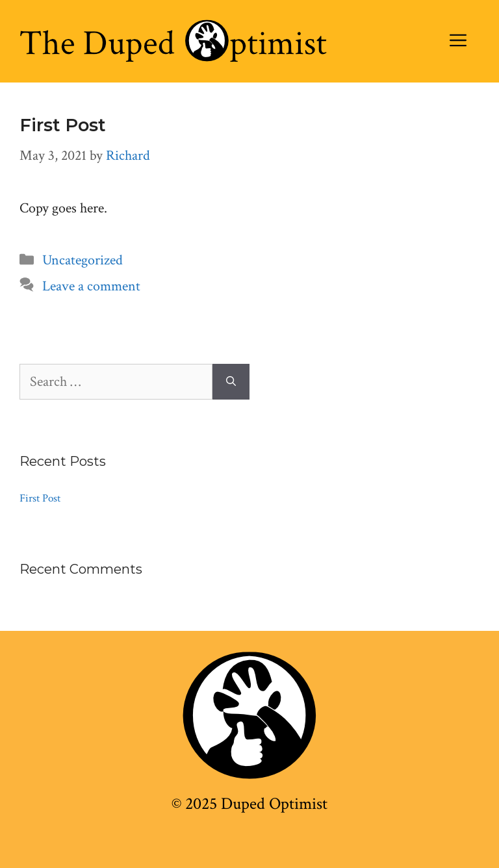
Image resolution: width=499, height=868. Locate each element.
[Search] (231, 382)
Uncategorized (83, 260)
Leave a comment (91, 286)
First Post (63, 125)
